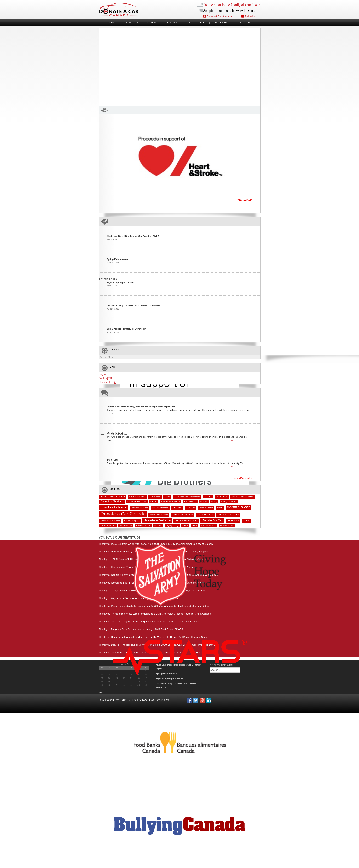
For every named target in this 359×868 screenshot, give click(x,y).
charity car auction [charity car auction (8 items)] (229, 502)
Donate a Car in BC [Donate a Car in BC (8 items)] (205, 515)
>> (232, 414)
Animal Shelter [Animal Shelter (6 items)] (155, 497)
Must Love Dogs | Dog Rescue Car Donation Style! (133, 236)
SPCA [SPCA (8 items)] (194, 526)
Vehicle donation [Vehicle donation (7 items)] (227, 526)
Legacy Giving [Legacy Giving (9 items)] (172, 526)
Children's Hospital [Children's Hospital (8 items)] (160, 508)
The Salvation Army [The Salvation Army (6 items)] (208, 526)
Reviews (172, 22)
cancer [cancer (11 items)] (154, 501)
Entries (105, 378)
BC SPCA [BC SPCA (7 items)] (208, 497)
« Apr (101, 692)
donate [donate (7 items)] (220, 508)
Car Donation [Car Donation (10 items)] (190, 502)
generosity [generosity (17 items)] (233, 521)
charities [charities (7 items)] (204, 502)
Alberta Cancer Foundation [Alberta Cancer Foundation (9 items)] (113, 497)
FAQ (188, 22)
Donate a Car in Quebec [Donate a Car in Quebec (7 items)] (110, 521)
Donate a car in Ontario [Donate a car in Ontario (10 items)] (228, 515)
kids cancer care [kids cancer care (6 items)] (126, 526)
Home (111, 22)
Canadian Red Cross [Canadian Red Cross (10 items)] (137, 502)
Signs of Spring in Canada (120, 283)
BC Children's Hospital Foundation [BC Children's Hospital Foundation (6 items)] (187, 497)
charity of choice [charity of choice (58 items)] (114, 507)
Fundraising (221, 22)
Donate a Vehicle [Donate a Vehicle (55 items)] (157, 520)
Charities (153, 22)
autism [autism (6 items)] (167, 497)
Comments (108, 382)
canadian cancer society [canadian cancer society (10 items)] (243, 497)
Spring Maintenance (117, 259)
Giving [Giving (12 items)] (246, 521)
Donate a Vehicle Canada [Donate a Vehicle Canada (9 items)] (186, 521)
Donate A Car (119, 9)
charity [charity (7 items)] (214, 502)
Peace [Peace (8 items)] (185, 526)
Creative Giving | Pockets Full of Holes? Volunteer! (133, 306)
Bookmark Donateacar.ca (218, 16)
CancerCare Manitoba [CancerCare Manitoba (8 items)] (171, 502)
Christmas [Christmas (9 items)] (177, 508)
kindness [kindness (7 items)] (158, 526)
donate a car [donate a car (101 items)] (238, 507)
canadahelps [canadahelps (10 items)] (222, 497)
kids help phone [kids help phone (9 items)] (143, 526)
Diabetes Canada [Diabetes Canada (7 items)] (206, 508)
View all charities (245, 200)
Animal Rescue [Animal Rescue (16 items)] (137, 497)
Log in (102, 374)
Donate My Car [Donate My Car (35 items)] (212, 520)
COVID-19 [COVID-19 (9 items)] (190, 508)
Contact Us (244, 22)
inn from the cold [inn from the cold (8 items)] (108, 526)
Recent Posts (108, 280)
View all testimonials (243, 478)
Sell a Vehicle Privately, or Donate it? (126, 329)
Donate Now (131, 22)
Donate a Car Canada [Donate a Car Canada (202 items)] (123, 514)
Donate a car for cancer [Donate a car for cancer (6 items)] (159, 515)
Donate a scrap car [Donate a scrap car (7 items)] (132, 521)
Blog (202, 22)
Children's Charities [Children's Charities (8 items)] (139, 508)
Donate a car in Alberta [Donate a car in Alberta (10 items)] (182, 515)
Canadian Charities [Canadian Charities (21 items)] (112, 501)
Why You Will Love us (113, 435)
